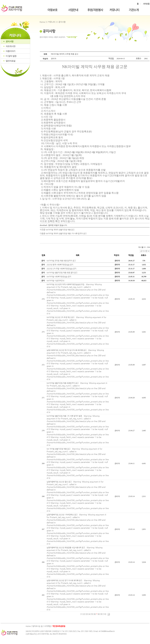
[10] (105, 614)
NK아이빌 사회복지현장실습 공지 (59, 277)
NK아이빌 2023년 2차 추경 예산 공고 (61, 317)
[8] (99, 614)
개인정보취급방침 (59, 626)
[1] (81, 614)
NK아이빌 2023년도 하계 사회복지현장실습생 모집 (66, 284)
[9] (101, 614)
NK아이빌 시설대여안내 (55, 281)
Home (28, 626)
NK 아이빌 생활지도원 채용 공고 (59, 449)
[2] (84, 614)
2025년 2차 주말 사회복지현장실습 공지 (61, 269)
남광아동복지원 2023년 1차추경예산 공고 (62, 515)
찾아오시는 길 (37, 626)
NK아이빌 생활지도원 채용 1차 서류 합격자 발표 (65, 416)
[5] (92, 614)
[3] (87, 614)
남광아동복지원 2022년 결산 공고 (59, 482)
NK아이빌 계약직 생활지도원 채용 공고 (60, 230)
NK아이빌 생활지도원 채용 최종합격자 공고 (63, 383)
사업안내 (73, 10)
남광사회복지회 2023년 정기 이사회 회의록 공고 (65, 580)
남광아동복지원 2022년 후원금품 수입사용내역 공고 (66, 548)
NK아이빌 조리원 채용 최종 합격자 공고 (61, 261)
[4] (89, 614)
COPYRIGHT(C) (31, 634)
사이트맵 (47, 626)
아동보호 (52, 10)
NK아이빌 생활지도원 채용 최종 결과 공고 (62, 273)
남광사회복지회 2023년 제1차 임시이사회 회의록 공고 (67, 350)
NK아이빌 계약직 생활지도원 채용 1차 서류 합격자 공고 (66, 233)
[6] (95, 614)
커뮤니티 (114, 10)
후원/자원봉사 (95, 10)
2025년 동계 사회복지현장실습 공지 (60, 265)
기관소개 (134, 10)
